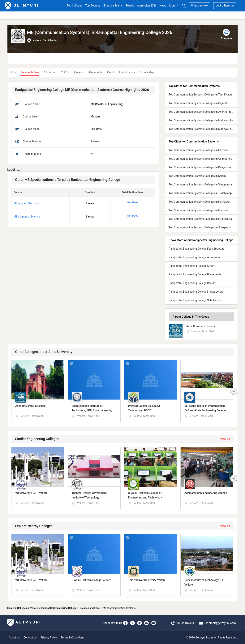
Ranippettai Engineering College (59, 608)
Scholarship (147, 72)
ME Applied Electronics (27, 203)
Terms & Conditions (72, 638)
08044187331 (185, 623)
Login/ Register (225, 6)
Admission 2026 (147, 6)
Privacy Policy (49, 638)
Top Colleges (75, 6)
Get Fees (133, 202)
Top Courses (93, 6)
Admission (50, 72)
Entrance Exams (113, 6)
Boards (130, 6)
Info (14, 72)
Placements (96, 72)
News (163, 6)
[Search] (184, 6)
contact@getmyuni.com (221, 623)
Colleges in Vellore (28, 608)
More (174, 6)
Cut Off (65, 72)
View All (225, 439)
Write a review (199, 6)
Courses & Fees (30, 72)
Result (111, 72)
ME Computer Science (27, 217)
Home (11, 608)
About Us (14, 638)
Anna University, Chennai (201, 326)
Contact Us (30, 638)
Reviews (79, 72)
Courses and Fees (90, 608)
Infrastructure (127, 72)
